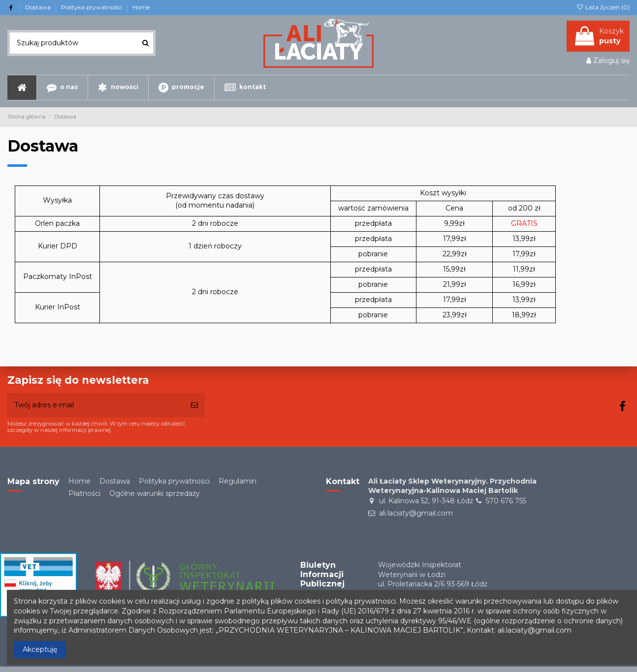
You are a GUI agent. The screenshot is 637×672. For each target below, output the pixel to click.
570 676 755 (506, 501)
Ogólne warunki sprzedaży (155, 493)
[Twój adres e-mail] (96, 405)
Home (141, 7)
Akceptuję (40, 649)
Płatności (84, 493)
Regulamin (238, 481)
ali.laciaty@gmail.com (416, 513)
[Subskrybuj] (194, 405)
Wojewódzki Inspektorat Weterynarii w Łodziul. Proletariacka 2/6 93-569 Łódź (433, 574)
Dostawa (39, 7)
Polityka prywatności (92, 7)
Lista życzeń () (603, 7)
